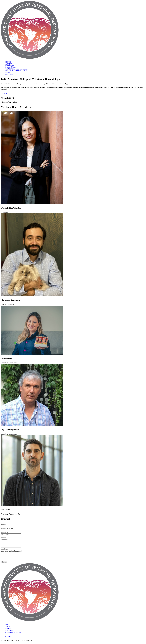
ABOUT (8, 64)
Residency (9, 632)
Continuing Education (13, 634)
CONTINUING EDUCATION (16, 70)
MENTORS (10, 66)
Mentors (8, 630)
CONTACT (10, 74)
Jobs (7, 636)
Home (8, 626)
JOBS (7, 72)
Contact (8, 638)
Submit (4, 564)
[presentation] (18, 558)
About (8, 628)
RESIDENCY (10, 68)
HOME (8, 62)
